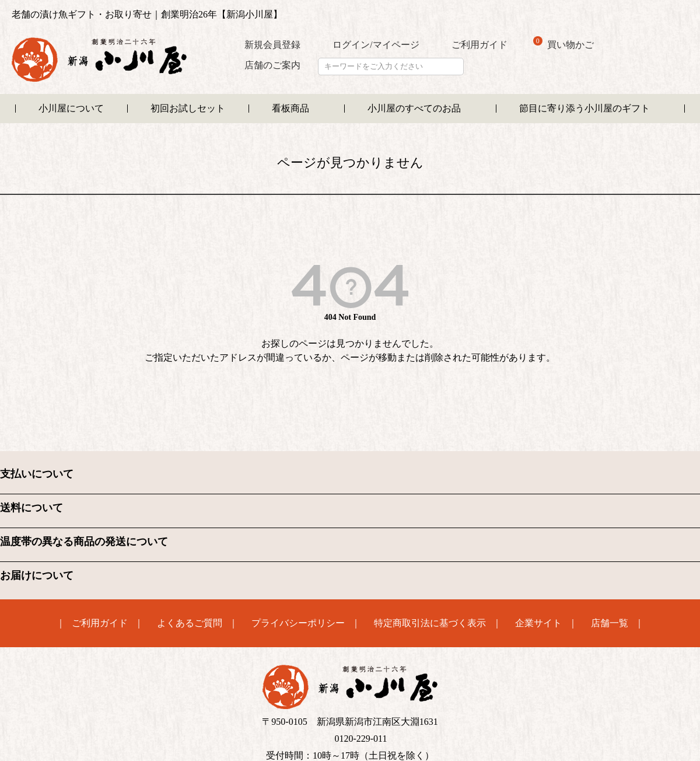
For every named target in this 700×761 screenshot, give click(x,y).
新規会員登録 (272, 45)
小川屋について (71, 108)
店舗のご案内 (272, 65)
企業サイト (538, 623)
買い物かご (563, 43)
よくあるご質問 (190, 623)
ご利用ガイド (480, 45)
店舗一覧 (610, 623)
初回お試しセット (188, 108)
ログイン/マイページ (376, 45)
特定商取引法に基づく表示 (430, 623)
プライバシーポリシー (298, 623)
